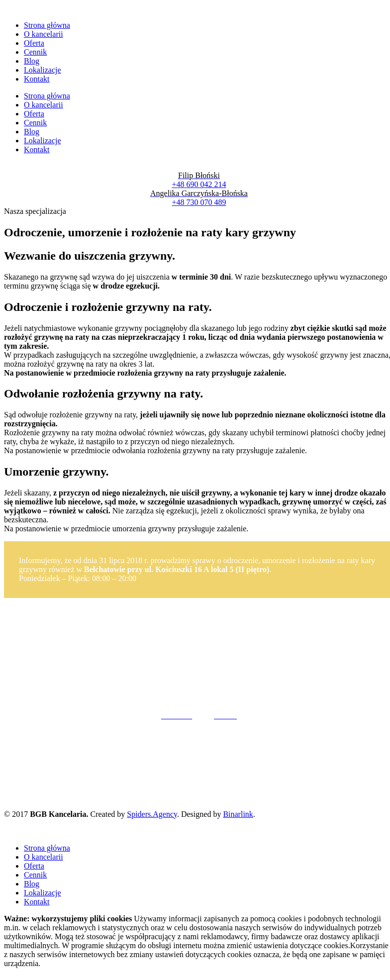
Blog (32, 61)
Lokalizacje (43, 70)
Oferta (34, 43)
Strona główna (47, 25)
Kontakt (37, 79)
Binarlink (238, 814)
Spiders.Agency (152, 814)
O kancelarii (44, 34)
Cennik (35, 52)
